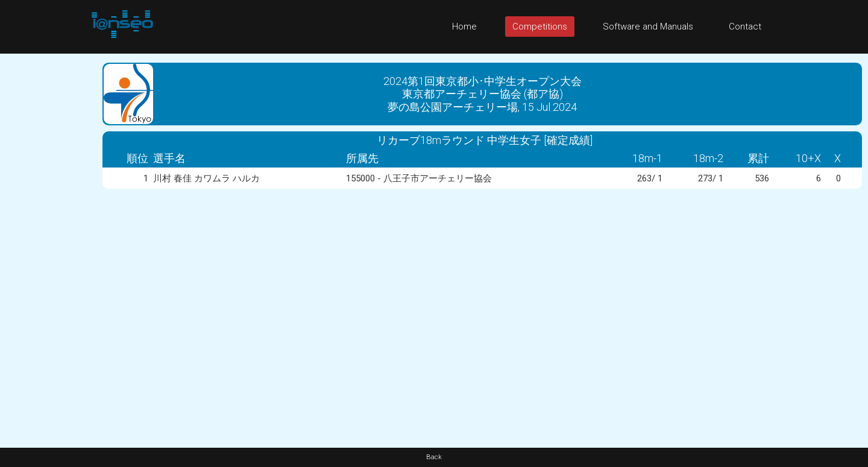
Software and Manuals (648, 27)
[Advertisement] (48, 234)
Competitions (540, 27)
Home (464, 27)
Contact (745, 27)
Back (434, 457)
